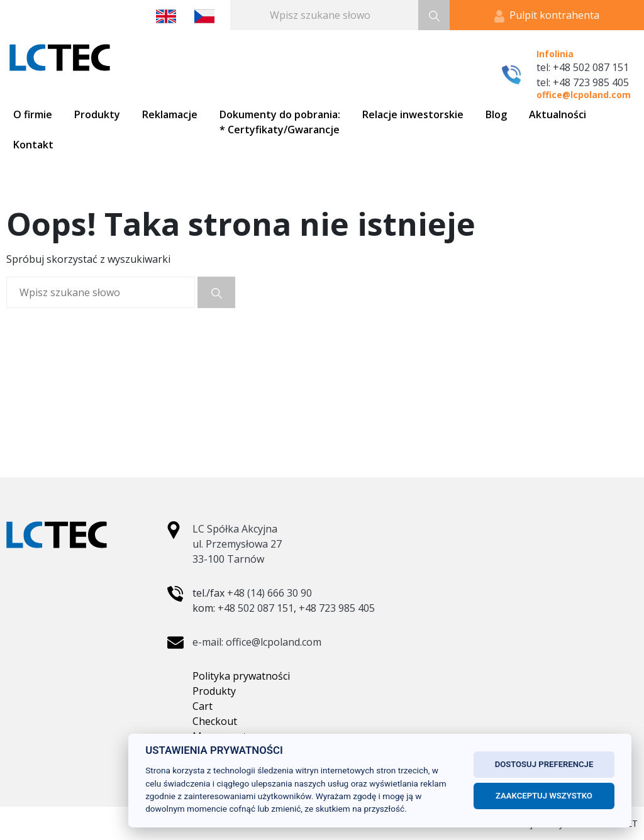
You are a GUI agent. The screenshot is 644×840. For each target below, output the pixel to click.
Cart (203, 706)
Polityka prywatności (241, 676)
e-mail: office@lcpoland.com (257, 642)
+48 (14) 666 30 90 (269, 593)
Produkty (214, 691)
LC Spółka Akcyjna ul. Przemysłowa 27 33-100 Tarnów (237, 544)
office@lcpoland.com (584, 95)
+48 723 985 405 (337, 608)
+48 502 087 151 (256, 608)
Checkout (215, 721)
